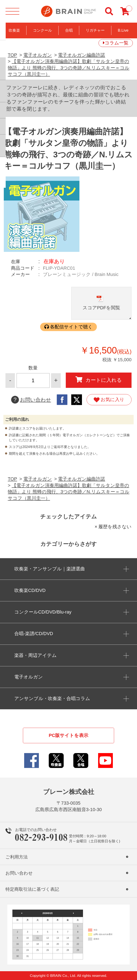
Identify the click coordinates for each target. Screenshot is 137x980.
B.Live (123, 30)
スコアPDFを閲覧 (101, 308)
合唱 (69, 30)
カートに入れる (99, 380)
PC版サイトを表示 (68, 735)
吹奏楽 (14, 30)
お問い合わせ (31, 400)
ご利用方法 (17, 857)
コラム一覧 (117, 43)
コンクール (42, 30)
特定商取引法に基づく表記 (32, 889)
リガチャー (95, 30)
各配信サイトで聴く (71, 327)
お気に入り (109, 400)
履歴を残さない (115, 527)
